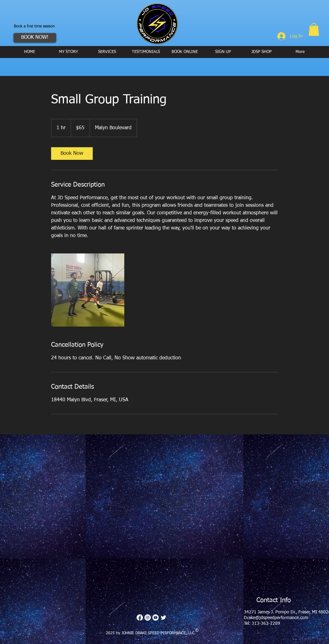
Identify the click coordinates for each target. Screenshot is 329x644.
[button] (314, 29)
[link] (72, 154)
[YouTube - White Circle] (156, 618)
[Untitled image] (88, 290)
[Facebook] (140, 618)
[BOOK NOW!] (35, 38)
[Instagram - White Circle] (148, 618)
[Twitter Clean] (163, 618)
